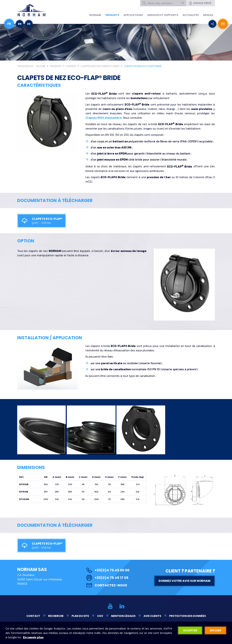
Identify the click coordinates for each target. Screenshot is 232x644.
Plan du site (80, 616)
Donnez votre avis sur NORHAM (184, 581)
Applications (133, 15)
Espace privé (200, 3)
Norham (95, 15)
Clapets (71, 66)
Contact (33, 616)
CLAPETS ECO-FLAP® (40, 221)
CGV (100, 616)
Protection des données (188, 616)
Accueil (41, 66)
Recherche (56, 616)
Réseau (208, 15)
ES (29, 24)
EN (20, 24)
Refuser (215, 630)
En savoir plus (33, 637)
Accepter (190, 630)
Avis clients (152, 616)
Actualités (191, 15)
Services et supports (163, 15)
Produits (112, 15)
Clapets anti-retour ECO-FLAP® (100, 66)
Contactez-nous (107, 585)
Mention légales (123, 616)
